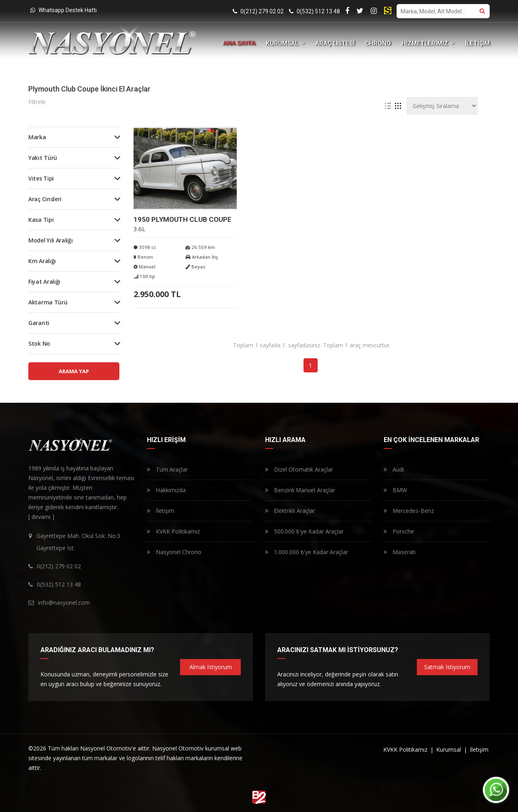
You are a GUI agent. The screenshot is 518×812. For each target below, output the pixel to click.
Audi (394, 469)
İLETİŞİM (477, 43)
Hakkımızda (166, 490)
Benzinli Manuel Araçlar (300, 490)
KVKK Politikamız (173, 531)
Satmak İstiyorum (447, 667)
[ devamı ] (41, 517)
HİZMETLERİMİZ (428, 43)
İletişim (161, 511)
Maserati (400, 552)
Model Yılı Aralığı (51, 240)
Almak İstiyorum (211, 667)
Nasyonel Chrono (174, 552)
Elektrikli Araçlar (290, 511)
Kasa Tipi (41, 220)
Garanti (39, 323)
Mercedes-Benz (409, 511)
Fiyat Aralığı (44, 282)
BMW (395, 490)
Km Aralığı (42, 261)
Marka (37, 137)
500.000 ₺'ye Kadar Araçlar (304, 531)
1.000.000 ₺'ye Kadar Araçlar (307, 552)
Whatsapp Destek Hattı (64, 10)
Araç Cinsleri (45, 199)
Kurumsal (449, 749)
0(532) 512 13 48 (314, 11)
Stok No (39, 343)
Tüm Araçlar (167, 469)
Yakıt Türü (43, 158)
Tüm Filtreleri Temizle (299, 102)
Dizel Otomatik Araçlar (299, 469)
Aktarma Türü (48, 302)
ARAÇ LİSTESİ (335, 43)
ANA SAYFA (239, 43)
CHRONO (378, 43)
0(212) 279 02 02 (258, 11)
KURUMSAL (285, 43)
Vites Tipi (41, 178)
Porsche (399, 531)
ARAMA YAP (74, 371)
